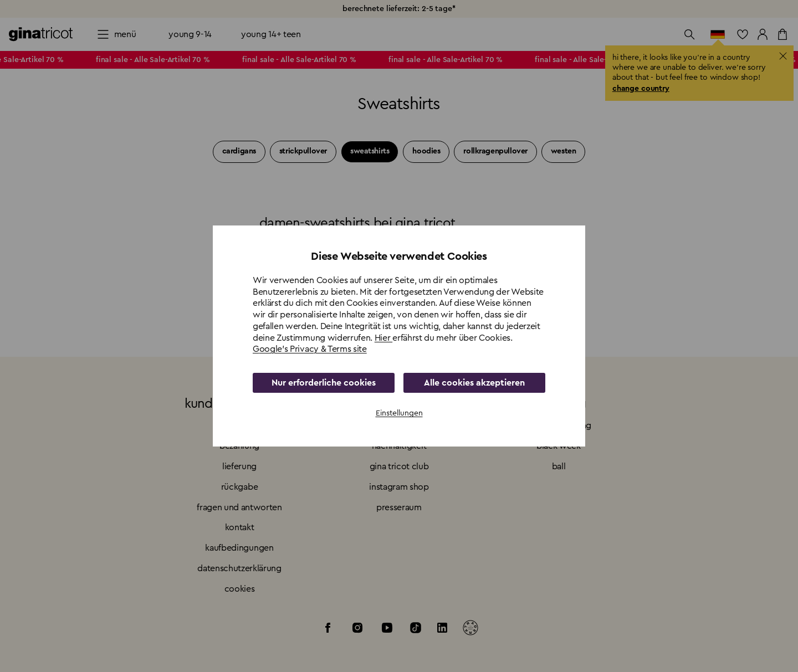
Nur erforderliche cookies (324, 383)
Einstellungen (399, 413)
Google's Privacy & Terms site (310, 349)
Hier (383, 338)
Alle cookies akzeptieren (474, 383)
